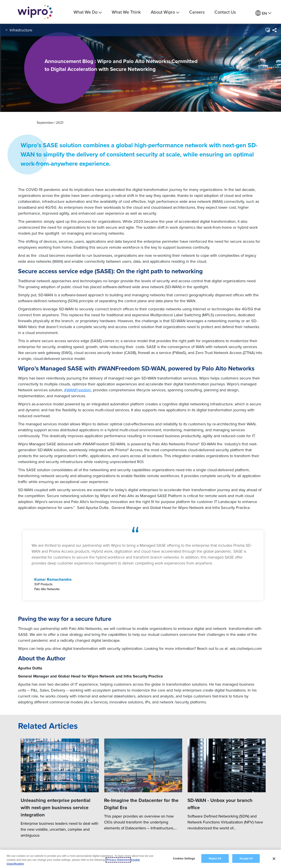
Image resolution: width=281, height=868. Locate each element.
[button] (267, 31)
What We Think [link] (126, 12)
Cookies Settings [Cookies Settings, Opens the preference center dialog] (184, 858)
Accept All (246, 858)
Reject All (215, 858)
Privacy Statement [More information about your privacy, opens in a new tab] (118, 860)
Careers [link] (197, 12)
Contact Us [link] (225, 12)
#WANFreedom (77, 390)
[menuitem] (263, 13)
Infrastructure (21, 31)
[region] (140, 859)
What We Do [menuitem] (88, 12)
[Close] (274, 859)
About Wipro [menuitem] (165, 12)
